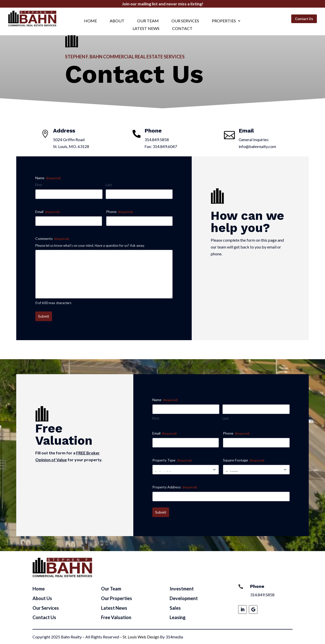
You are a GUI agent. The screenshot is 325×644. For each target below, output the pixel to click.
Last (109, 185)
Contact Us (304, 19)
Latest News (146, 29)
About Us (42, 598)
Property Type (172, 460)
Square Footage (244, 460)
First (39, 185)
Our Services (185, 21)
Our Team (148, 21)
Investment (182, 589)
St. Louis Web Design (141, 637)
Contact (182, 29)
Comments (52, 239)
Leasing (178, 617)
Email (47, 212)
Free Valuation (116, 617)
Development (184, 598)
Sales (175, 608)
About (117, 21)
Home (91, 21)
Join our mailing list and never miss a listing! (163, 4)
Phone (119, 212)
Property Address (175, 487)
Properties (224, 21)
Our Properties (117, 598)
